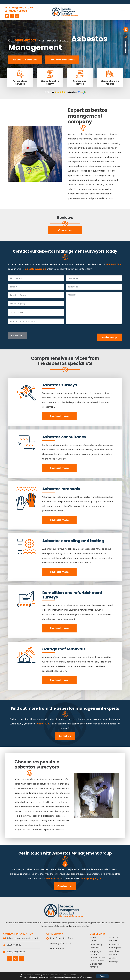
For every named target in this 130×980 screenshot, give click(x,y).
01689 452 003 (16, 11)
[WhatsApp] (17, 16)
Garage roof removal (96, 965)
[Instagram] (12, 16)
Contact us (65, 886)
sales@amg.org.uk (19, 7)
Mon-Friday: (56, 938)
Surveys (94, 941)
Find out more (59, 416)
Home (93, 937)
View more (65, 230)
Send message (109, 337)
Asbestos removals (62, 60)
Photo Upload (17, 336)
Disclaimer (115, 951)
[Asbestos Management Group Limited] (65, 12)
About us (65, 736)
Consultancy (96, 944)
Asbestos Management (58, 43)
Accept (104, 976)
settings (89, 977)
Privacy (113, 955)
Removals (95, 948)
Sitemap (113, 962)
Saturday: (55, 943)
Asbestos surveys (25, 60)
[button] (123, 12)
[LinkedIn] (7, 16)
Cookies (113, 958)
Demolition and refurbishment (97, 959)
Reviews (113, 941)
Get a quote (115, 948)
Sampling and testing (97, 953)
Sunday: (54, 949)
